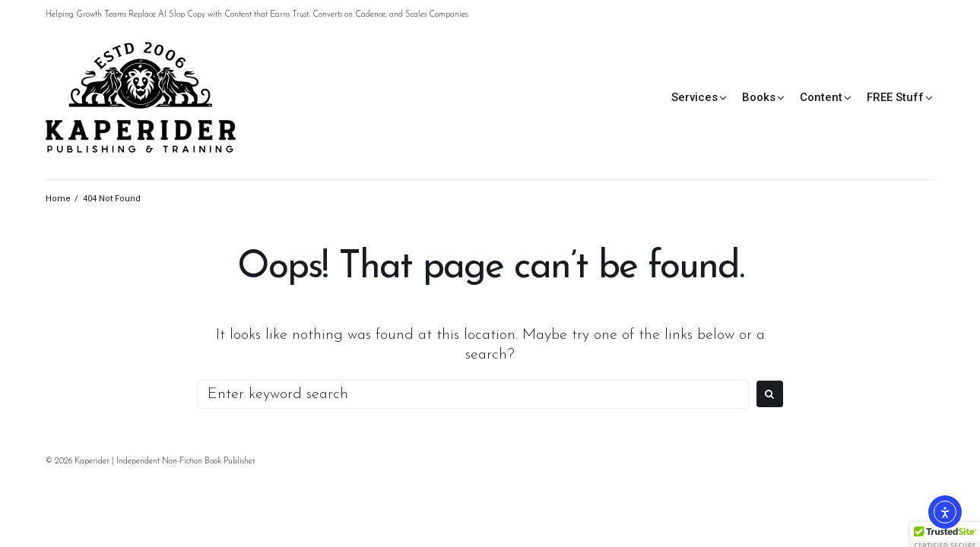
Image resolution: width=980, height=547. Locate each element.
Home (58, 199)
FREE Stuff (895, 97)
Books (759, 97)
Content (821, 97)
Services (695, 97)
